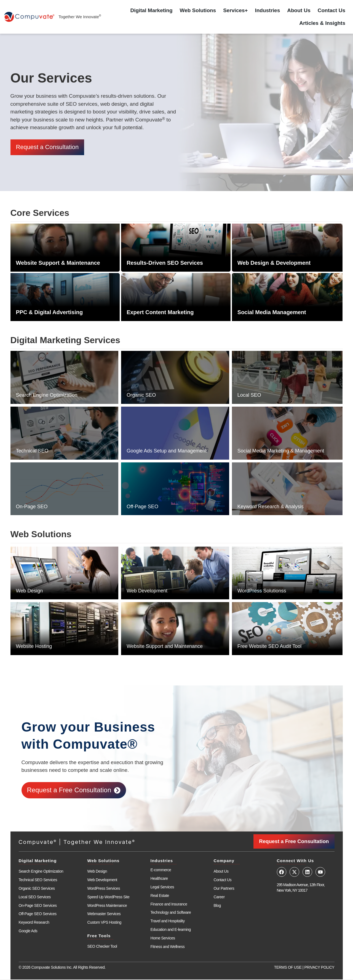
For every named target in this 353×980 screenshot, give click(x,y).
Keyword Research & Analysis (271, 507)
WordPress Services (104, 889)
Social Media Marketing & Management (281, 452)
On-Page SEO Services (38, 906)
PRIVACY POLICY (319, 968)
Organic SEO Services (37, 889)
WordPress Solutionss (262, 591)
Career (219, 897)
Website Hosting (34, 647)
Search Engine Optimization (47, 396)
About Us (299, 10)
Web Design (30, 591)
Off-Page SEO (142, 507)
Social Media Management (272, 313)
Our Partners (224, 889)
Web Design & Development (274, 264)
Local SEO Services (35, 897)
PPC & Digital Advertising (50, 313)
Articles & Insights (322, 23)
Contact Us (331, 10)
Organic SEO (141, 396)
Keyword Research (34, 923)
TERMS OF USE (288, 968)
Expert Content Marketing (160, 313)
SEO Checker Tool (102, 947)
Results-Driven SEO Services (165, 264)
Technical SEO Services (38, 880)
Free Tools (99, 936)
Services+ (235, 10)
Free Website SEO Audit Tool (269, 647)
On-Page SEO (32, 507)
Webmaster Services (104, 914)
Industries (267, 10)
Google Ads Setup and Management (167, 452)
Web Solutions (198, 10)
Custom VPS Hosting (104, 923)
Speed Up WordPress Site (109, 897)
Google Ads (28, 931)
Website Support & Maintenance (58, 264)
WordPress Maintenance (107, 906)
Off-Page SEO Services (38, 914)
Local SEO (249, 396)
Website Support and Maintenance (165, 647)
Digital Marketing (152, 10)
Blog (217, 906)
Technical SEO (32, 452)
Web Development (147, 591)
